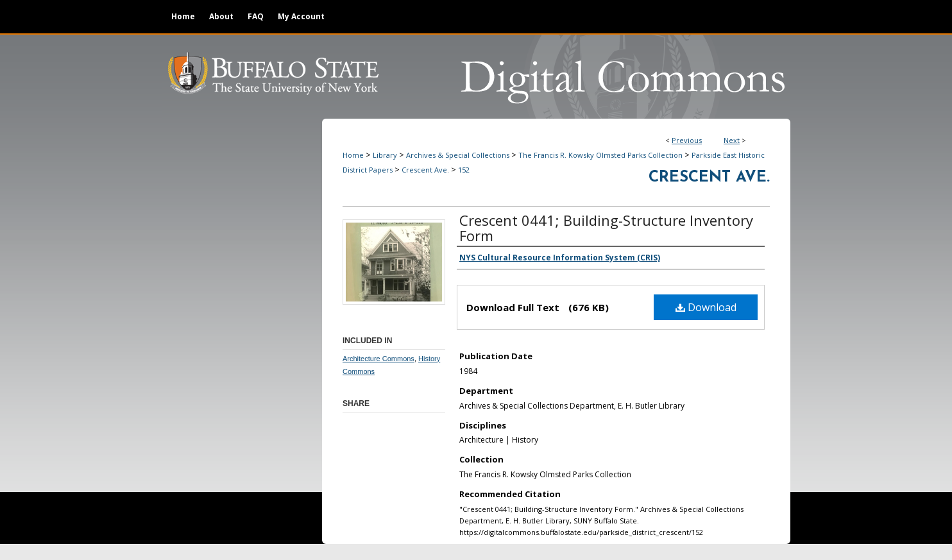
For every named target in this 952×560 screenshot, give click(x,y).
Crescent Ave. (425, 170)
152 (464, 170)
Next (732, 140)
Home (353, 155)
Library (385, 155)
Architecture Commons (378, 359)
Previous (687, 140)
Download (706, 307)
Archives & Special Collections (458, 155)
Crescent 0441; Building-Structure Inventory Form (606, 228)
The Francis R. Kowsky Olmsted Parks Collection (600, 155)
